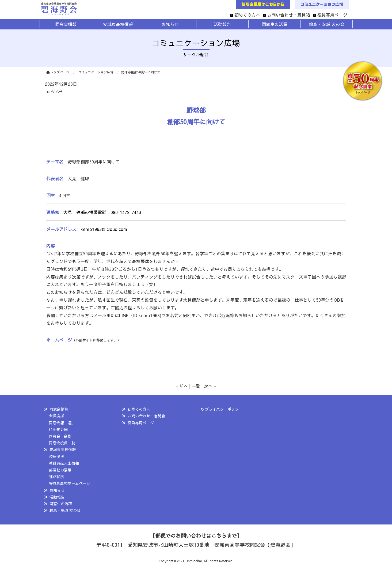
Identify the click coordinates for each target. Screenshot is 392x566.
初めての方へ (247, 15)
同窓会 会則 (60, 436)
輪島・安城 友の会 (65, 510)
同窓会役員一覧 (62, 443)
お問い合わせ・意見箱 (289, 15)
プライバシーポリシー (224, 409)
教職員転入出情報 (64, 463)
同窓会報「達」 (62, 423)
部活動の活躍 (60, 470)
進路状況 (56, 477)
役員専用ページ (332, 15)
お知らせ (57, 490)
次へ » (210, 386)
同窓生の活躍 (61, 504)
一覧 (196, 386)
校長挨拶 (56, 456)
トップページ (58, 72)
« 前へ (182, 386)
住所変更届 (58, 429)
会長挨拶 (56, 416)
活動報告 (57, 497)
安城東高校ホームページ (70, 483)
